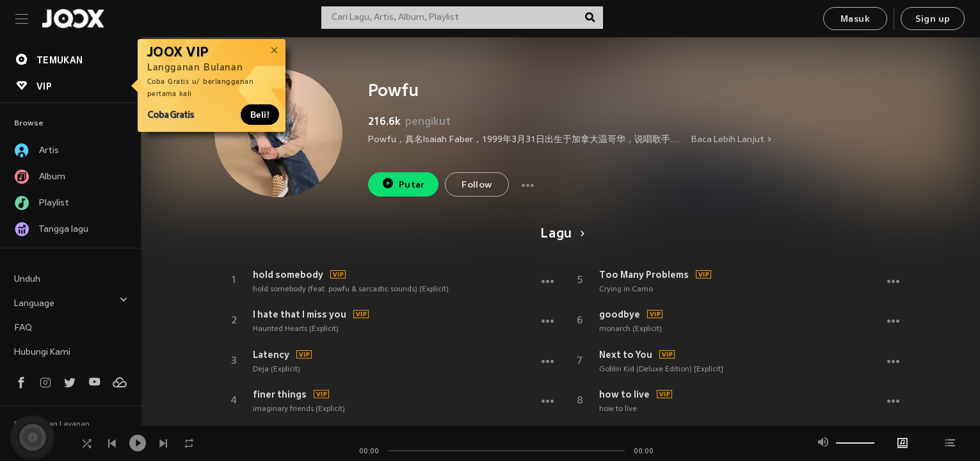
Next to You (626, 355)
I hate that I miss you (300, 314)
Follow (477, 185)
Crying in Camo (626, 289)
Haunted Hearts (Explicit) (296, 329)
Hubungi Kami (42, 352)
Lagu (560, 234)
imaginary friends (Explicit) (299, 409)
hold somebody (288, 275)
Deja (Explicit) (277, 369)
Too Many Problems (644, 275)
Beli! (260, 115)
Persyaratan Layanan (52, 425)
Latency (271, 355)
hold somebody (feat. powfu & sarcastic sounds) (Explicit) (351, 289)
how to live (624, 394)
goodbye (620, 314)
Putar (403, 183)
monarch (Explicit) (631, 329)
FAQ (23, 328)
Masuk (855, 20)
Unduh (27, 279)
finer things (280, 394)
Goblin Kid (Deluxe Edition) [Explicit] (661, 369)
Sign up (933, 20)
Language (71, 302)
